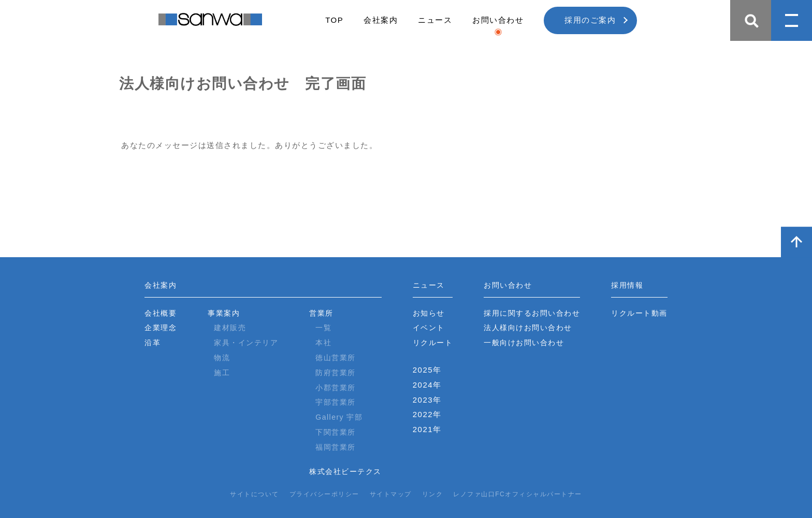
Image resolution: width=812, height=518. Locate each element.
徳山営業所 (336, 358)
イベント (429, 328)
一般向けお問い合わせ (524, 343)
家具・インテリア (246, 343)
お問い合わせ (498, 20)
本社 (323, 343)
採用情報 (627, 285)
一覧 (323, 328)
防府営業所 (336, 373)
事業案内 (224, 313)
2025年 (427, 370)
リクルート (433, 343)
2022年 (427, 414)
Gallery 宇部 (339, 417)
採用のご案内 (590, 20)
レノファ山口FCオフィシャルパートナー (518, 494)
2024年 (427, 385)
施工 (222, 373)
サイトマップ (391, 494)
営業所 (321, 313)
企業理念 (161, 328)
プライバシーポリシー (324, 494)
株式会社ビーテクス (345, 471)
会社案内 (381, 20)
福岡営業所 (336, 447)
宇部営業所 (336, 402)
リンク (433, 494)
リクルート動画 (639, 313)
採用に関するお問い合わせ (532, 313)
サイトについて (255, 494)
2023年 (427, 400)
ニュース (435, 20)
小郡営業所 (336, 388)
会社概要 (161, 313)
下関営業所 (336, 432)
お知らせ (429, 313)
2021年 (427, 429)
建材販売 (230, 328)
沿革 (153, 343)
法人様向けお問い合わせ (528, 328)
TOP (334, 20)
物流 (222, 358)
